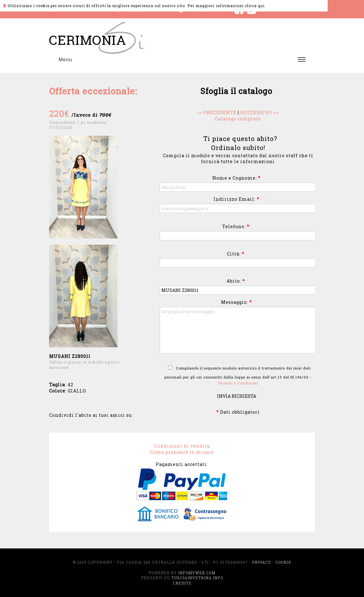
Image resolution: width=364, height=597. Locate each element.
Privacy (262, 562)
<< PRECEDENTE (217, 113)
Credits (182, 583)
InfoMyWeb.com (197, 573)
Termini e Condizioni (238, 383)
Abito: (236, 281)
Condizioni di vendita (182, 446)
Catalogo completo (238, 119)
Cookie (283, 562)
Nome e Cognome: (236, 178)
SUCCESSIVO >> (260, 113)
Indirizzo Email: (236, 199)
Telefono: (236, 226)
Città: (236, 254)
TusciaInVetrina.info (197, 578)
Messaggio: (236, 302)
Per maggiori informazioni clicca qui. (227, 6)
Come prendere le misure (182, 452)
